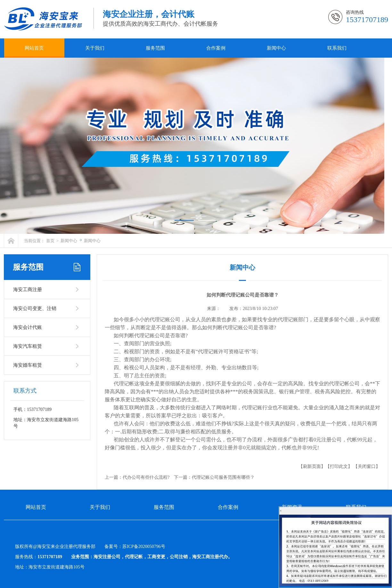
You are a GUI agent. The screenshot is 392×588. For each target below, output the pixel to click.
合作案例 (216, 48)
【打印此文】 (339, 466)
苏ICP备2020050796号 (144, 547)
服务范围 (155, 48)
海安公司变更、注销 (35, 308)
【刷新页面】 (312, 466)
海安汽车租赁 (28, 346)
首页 (50, 241)
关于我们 (95, 48)
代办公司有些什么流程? (146, 477)
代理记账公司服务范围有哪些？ (223, 477)
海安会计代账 (28, 327)
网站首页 (34, 48)
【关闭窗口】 (367, 466)
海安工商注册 (28, 290)
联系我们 (337, 48)
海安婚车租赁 (28, 365)
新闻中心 (276, 48)
